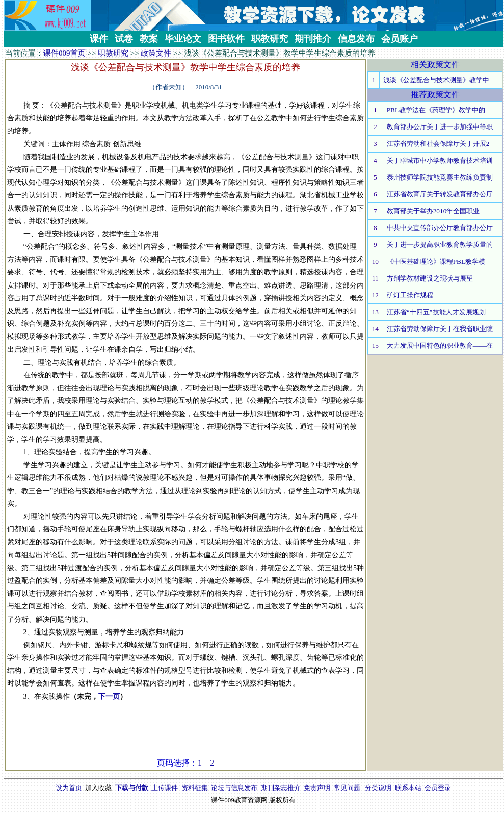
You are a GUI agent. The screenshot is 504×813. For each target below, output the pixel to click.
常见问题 (347, 788)
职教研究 (113, 53)
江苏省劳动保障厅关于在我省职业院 (440, 329)
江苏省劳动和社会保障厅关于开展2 (438, 144)
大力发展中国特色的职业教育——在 (440, 346)
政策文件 (156, 53)
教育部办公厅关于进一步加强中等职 (440, 127)
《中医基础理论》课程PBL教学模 (436, 261)
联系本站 (408, 788)
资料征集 (195, 788)
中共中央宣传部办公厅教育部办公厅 (440, 228)
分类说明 (378, 788)
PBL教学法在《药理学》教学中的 (436, 110)
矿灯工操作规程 (410, 295)
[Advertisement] (185, 734)
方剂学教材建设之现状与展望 (430, 278)
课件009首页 (64, 53)
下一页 (109, 696)
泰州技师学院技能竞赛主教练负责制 (440, 177)
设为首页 (69, 788)
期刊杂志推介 (281, 788)
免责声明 (317, 788)
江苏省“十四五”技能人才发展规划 (436, 312)
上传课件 (165, 788)
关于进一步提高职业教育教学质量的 (440, 245)
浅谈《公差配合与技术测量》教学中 (436, 80)
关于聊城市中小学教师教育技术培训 (440, 160)
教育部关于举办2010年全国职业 (433, 211)
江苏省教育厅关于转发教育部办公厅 (440, 194)
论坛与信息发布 (234, 788)
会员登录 (438, 788)
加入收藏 (98, 788)
